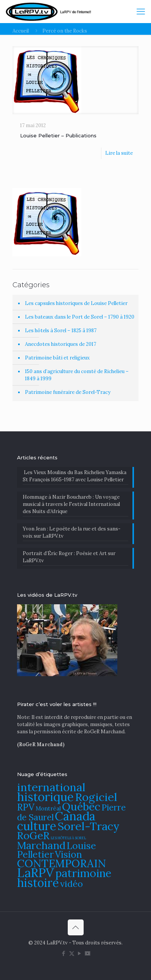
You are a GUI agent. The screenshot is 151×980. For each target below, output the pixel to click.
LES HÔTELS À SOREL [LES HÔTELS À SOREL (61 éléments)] (68, 838)
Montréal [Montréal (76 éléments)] (48, 808)
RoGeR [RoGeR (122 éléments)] (33, 835)
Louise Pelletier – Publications (58, 135)
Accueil (21, 31)
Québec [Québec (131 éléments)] (81, 807)
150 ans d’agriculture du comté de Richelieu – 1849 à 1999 (77, 375)
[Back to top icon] (76, 927)
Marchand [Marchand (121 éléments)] (41, 845)
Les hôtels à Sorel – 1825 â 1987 (61, 331)
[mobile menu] (141, 11)
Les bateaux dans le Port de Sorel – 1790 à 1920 (80, 317)
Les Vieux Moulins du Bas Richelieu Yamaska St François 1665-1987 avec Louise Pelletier (75, 476)
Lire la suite (119, 153)
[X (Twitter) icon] (72, 953)
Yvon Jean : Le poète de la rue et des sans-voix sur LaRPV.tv (72, 532)
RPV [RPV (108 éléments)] (26, 807)
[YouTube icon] (80, 953)
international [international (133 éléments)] (51, 787)
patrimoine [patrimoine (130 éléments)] (83, 873)
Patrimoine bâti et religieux (57, 358)
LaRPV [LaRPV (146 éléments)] (36, 873)
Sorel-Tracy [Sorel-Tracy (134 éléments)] (89, 826)
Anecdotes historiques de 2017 (61, 344)
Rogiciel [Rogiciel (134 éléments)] (96, 797)
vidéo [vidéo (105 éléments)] (72, 884)
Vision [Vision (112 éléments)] (68, 854)
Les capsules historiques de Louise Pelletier (76, 303)
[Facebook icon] (64, 953)
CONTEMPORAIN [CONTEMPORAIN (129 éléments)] (61, 863)
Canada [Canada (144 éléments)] (75, 816)
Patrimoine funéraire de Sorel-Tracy (68, 392)
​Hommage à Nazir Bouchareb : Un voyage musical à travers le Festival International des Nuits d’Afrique (71, 504)
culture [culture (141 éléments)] (37, 826)
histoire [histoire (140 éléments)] (38, 883)
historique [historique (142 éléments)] (45, 797)
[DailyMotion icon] (88, 953)
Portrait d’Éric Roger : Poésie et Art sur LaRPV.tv (69, 557)
